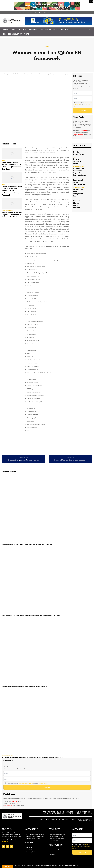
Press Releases (36, 30)
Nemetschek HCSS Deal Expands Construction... (79, 172)
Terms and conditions (26, 783)
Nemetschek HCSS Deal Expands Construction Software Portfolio (12, 215)
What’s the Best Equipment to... (78, 193)
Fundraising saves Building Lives (23, 460)
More (27, 34)
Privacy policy (43, 783)
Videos (22, 13)
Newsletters (29, 13)
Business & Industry (12, 34)
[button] (90, 30)
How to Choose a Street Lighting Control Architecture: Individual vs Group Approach (12, 191)
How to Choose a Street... (77, 161)
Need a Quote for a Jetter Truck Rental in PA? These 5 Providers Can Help (12, 166)
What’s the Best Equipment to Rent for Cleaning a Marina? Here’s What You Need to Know (33, 757)
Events (65, 30)
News (13, 30)
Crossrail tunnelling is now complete (70, 460)
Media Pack (84, 130)
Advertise (47, 13)
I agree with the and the (82, 104)
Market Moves (52, 30)
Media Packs (39, 13)
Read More (5, 842)
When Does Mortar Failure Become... (78, 204)
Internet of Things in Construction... (79, 182)
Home (6, 30)
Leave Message (78, 134)
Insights (22, 30)
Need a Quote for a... (78, 153)
